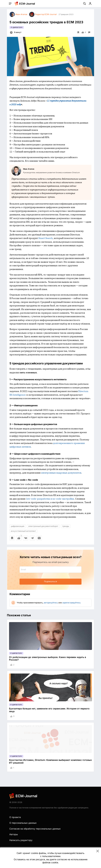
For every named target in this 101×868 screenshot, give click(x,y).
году (19, 104)
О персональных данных (23, 823)
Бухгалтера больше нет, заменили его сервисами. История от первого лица (49, 710)
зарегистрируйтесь (71, 603)
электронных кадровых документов (61, 473)
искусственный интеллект (23, 531)
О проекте (15, 817)
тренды (66, 526)
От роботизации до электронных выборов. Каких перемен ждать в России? (48, 658)
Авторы (14, 834)
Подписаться (50, 581)
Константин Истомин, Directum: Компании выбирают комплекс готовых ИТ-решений (50, 761)
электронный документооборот (43, 526)
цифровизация (18, 526)
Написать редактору (21, 840)
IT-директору (17, 27)
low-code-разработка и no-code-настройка (50, 499)
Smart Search (46, 238)
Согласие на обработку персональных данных (35, 829)
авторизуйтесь (51, 603)
